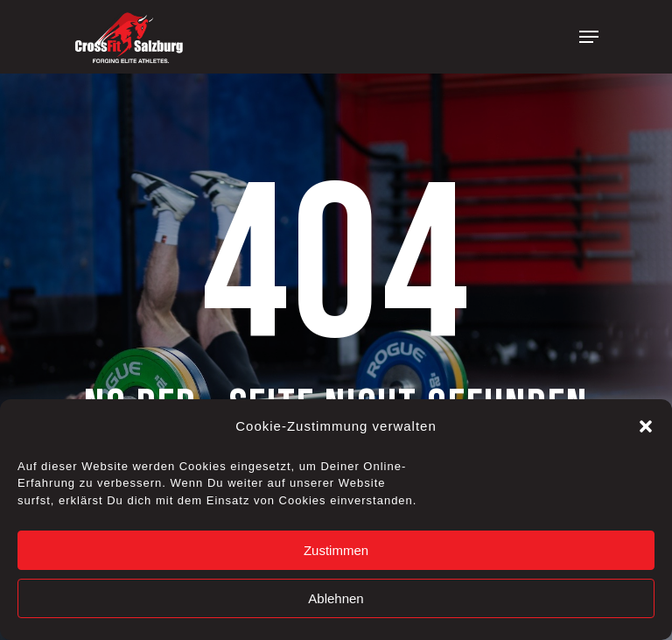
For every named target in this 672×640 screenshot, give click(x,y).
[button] (646, 426)
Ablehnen (336, 598)
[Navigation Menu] (589, 37)
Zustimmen (336, 550)
